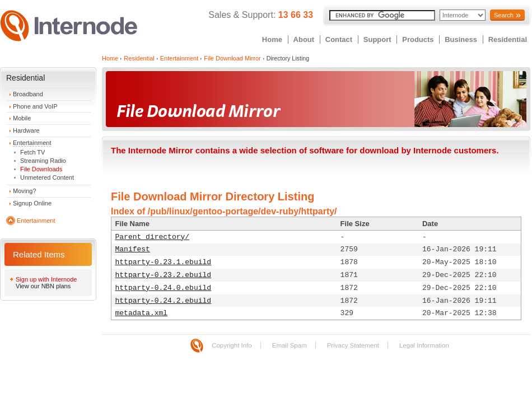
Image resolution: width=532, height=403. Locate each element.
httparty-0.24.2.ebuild (164, 301)
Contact (339, 39)
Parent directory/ (153, 237)
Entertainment (32, 143)
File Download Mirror (232, 58)
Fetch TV (32, 152)
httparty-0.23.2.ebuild (164, 275)
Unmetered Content (47, 177)
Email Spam (290, 345)
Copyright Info (232, 345)
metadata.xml (142, 313)
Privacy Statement (353, 345)
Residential (508, 39)
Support (377, 39)
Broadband (28, 94)
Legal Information (424, 345)
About (304, 39)
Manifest (133, 249)
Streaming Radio (43, 161)
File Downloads (41, 169)
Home (272, 39)
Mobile (22, 118)
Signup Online (32, 203)
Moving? (25, 191)
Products (418, 39)
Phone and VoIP (35, 106)
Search (504, 15)
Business (461, 39)
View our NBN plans (43, 286)
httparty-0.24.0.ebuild (164, 288)
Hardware (26, 130)
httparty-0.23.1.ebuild (164, 262)
